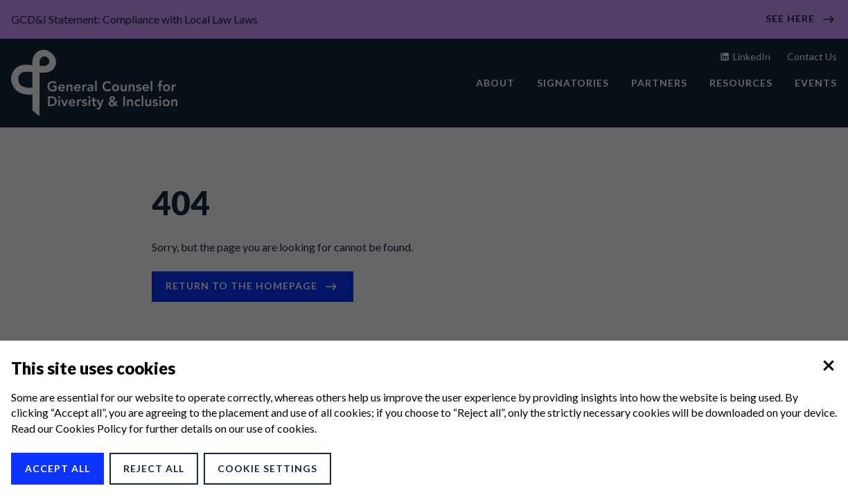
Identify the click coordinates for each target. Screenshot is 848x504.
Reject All (154, 468)
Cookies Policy (91, 428)
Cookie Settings (267, 468)
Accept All (58, 468)
